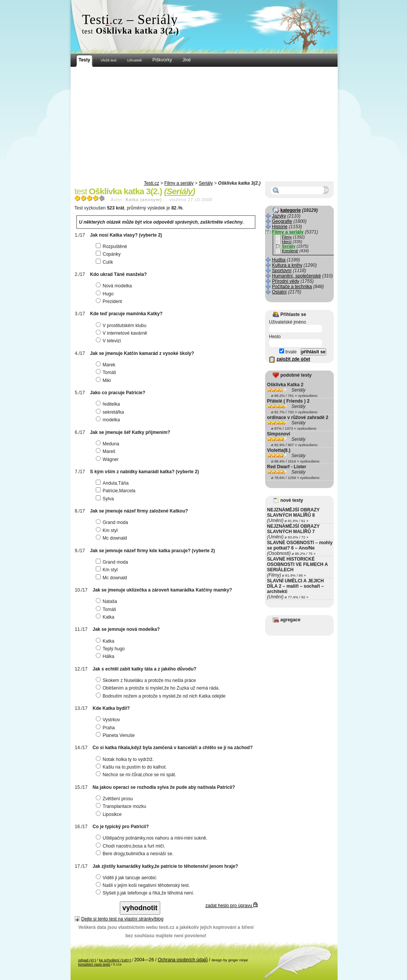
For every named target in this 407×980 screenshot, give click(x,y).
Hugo (106, 294)
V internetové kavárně (122, 333)
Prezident (110, 301)
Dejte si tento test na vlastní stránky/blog (122, 919)
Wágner (108, 459)
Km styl (108, 530)
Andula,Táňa (113, 483)
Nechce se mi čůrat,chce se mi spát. (137, 775)
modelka (109, 420)
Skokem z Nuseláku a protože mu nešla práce (147, 680)
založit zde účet (293, 359)
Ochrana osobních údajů (183, 960)
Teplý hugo (111, 649)
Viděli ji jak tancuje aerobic (127, 878)
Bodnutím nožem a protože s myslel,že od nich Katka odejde (162, 696)
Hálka (106, 656)
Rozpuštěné (112, 247)
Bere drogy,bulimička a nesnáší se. (136, 854)
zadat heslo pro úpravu (232, 906)
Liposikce (110, 814)
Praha (106, 728)
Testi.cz (151, 183)
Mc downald (112, 538)
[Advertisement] (204, 124)
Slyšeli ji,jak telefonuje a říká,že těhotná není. (146, 893)
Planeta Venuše (116, 735)
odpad (87, 960)
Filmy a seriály (179, 183)
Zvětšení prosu (115, 799)
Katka (106, 617)
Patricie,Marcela (117, 491)
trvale (288, 352)
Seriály (206, 183)
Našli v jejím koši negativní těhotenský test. (144, 885)
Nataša (107, 601)
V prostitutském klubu (122, 326)
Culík (105, 262)
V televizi (109, 341)
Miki (104, 380)
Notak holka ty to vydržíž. (126, 759)
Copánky (109, 254)
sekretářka (111, 412)
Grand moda (113, 522)
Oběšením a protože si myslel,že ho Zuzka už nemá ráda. (159, 688)
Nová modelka (115, 286)
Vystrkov (109, 720)
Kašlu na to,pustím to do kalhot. (132, 767)
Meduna (108, 444)
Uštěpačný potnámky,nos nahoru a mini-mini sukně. (153, 838)
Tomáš (107, 372)
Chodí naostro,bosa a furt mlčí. (131, 846)
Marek (106, 365)
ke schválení (115, 960)
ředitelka (109, 404)
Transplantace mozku (122, 806)
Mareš (106, 451)
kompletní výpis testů (94, 964)
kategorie (290, 210)
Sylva (106, 499)
